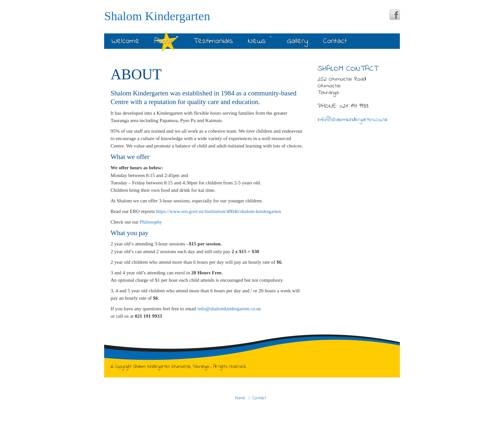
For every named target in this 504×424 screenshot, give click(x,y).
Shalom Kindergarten (157, 16)
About (166, 41)
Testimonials (213, 41)
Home (240, 398)
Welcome (126, 41)
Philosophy (151, 222)
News (260, 41)
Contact (335, 41)
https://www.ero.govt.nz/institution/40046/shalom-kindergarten (218, 211)
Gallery (297, 41)
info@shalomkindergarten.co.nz (230, 309)
